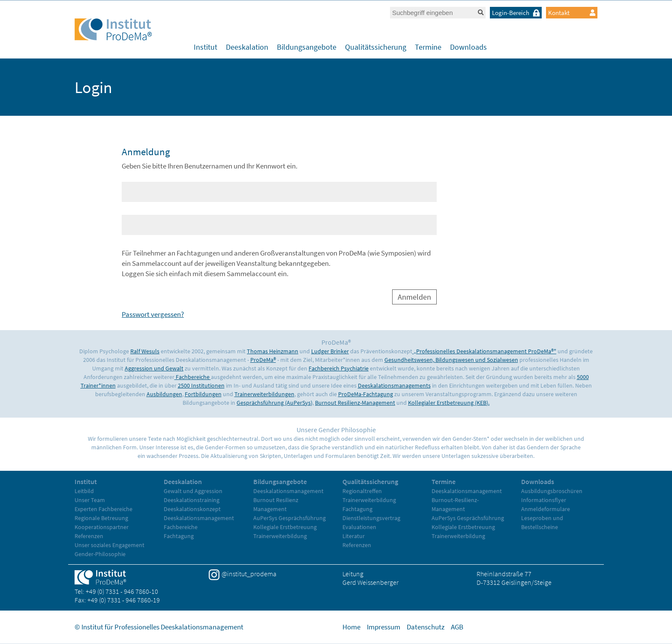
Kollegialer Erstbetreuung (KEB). (449, 403)
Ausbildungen (164, 394)
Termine (428, 47)
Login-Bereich (517, 13)
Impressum (384, 627)
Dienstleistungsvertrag (371, 518)
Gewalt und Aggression (193, 491)
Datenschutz (426, 627)
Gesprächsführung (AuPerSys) (274, 403)
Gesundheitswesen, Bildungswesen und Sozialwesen (451, 360)
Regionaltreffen (362, 491)
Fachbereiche (193, 377)
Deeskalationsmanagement (199, 518)
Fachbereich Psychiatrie (339, 368)
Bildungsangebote (307, 47)
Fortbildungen (203, 394)
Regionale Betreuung (101, 518)
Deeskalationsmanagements (394, 385)
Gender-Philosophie (100, 554)
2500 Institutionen (201, 385)
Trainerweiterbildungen (264, 394)
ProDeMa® (263, 360)
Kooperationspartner (102, 527)
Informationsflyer (544, 500)
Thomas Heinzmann (273, 351)
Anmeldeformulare (546, 509)
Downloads (468, 47)
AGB (457, 627)
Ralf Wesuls (145, 351)
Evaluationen (359, 527)
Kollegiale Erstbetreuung (285, 527)
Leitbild (84, 491)
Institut (205, 47)
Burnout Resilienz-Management (355, 403)
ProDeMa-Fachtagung (366, 394)
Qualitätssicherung (376, 47)
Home (351, 627)
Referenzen (89, 536)
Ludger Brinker (330, 351)
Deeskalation (247, 47)
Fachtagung (179, 536)
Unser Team (90, 500)
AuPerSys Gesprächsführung (289, 518)
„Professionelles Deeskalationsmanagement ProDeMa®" (484, 351)
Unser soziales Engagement (109, 545)
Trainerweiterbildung (280, 536)
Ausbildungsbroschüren (552, 491)
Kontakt (572, 13)
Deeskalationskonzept (192, 509)
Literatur (354, 536)
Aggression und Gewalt (154, 368)
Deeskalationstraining (192, 500)
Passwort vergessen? (153, 314)
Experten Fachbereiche (103, 509)
